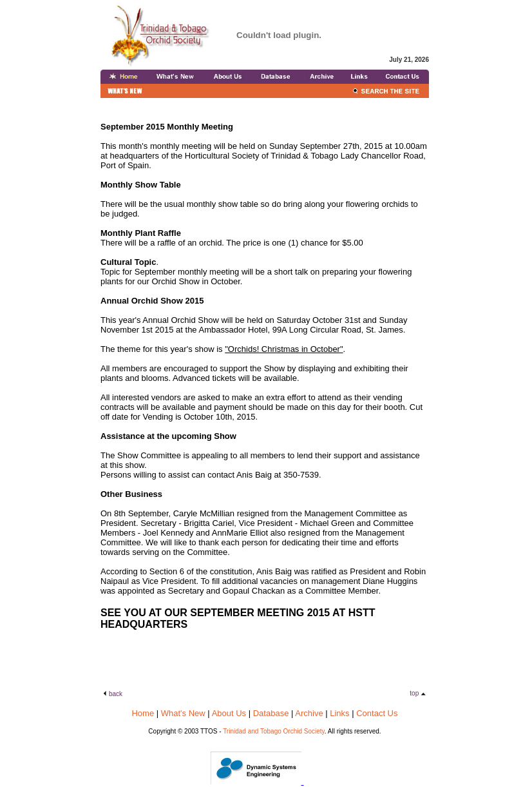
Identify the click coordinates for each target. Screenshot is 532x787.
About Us (229, 713)
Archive (309, 713)
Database (271, 713)
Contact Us (377, 713)
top (415, 693)
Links (339, 713)
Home (143, 713)
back (116, 694)
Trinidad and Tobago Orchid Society (274, 731)
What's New (183, 713)
